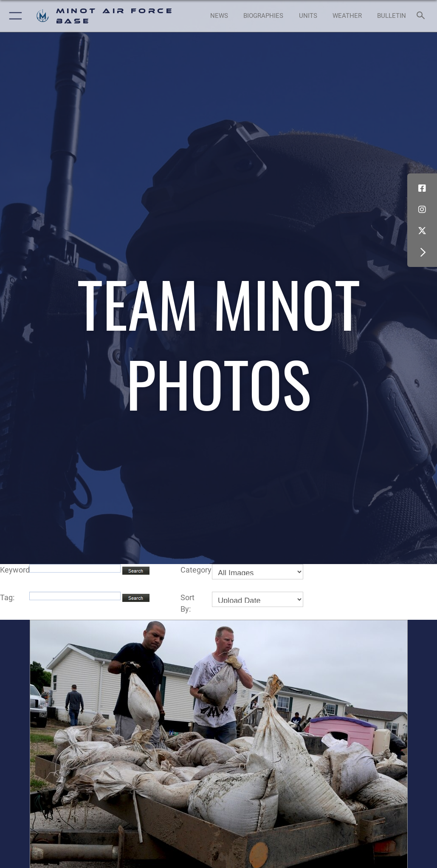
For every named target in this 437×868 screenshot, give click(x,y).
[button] (14, 16)
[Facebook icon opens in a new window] (422, 188)
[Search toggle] (422, 16)
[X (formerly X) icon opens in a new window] (422, 231)
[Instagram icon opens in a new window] (422, 210)
